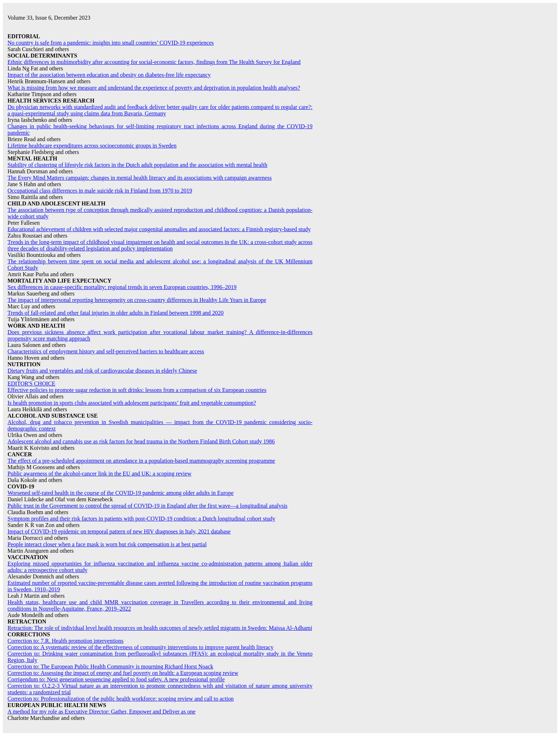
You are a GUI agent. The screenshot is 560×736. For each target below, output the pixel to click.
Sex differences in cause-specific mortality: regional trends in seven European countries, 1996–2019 (122, 287)
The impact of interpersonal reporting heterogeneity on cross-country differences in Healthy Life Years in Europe (137, 300)
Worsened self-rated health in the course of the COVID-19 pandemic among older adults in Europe (121, 493)
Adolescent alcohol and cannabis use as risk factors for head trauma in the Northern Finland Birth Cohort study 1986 (141, 441)
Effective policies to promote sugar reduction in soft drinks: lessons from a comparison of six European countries (137, 390)
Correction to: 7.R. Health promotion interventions (66, 641)
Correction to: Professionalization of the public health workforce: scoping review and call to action (121, 699)
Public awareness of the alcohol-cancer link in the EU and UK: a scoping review (99, 474)
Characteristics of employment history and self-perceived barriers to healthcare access (106, 351)
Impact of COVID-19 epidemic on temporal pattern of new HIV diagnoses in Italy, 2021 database (119, 531)
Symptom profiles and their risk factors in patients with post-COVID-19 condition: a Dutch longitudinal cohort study (141, 519)
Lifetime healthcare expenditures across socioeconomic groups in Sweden (92, 146)
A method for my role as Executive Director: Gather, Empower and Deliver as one (101, 712)
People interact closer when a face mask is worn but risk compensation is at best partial (107, 544)
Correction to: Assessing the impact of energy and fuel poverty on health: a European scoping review (123, 673)
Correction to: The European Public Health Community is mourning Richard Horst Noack (110, 667)
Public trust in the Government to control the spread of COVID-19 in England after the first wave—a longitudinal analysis (147, 506)
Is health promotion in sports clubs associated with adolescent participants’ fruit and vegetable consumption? (132, 403)
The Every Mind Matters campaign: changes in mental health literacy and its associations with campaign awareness (140, 178)
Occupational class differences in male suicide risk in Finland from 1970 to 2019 (100, 191)
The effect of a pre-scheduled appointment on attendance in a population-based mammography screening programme (141, 461)
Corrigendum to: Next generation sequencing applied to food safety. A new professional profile (116, 679)
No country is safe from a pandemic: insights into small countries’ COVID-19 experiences (111, 43)
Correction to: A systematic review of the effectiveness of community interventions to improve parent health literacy (141, 647)
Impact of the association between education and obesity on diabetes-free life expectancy (109, 75)
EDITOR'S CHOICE (31, 384)
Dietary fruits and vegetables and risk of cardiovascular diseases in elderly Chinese (102, 371)
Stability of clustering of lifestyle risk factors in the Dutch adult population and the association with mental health (137, 165)
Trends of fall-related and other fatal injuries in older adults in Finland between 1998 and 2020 (116, 313)
